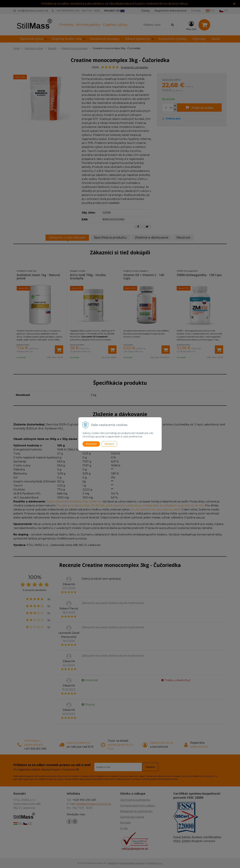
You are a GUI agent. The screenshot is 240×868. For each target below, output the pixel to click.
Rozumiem (91, 444)
